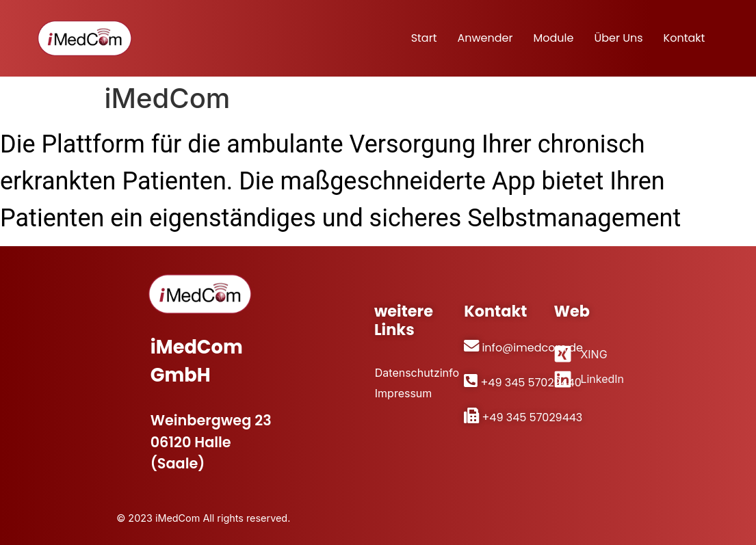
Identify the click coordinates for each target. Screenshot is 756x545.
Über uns (618, 38)
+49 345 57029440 (531, 383)
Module (553, 38)
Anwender (485, 38)
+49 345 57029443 (532, 417)
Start (424, 38)
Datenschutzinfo (412, 373)
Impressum (403, 393)
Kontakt (685, 38)
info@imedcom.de (532, 348)
